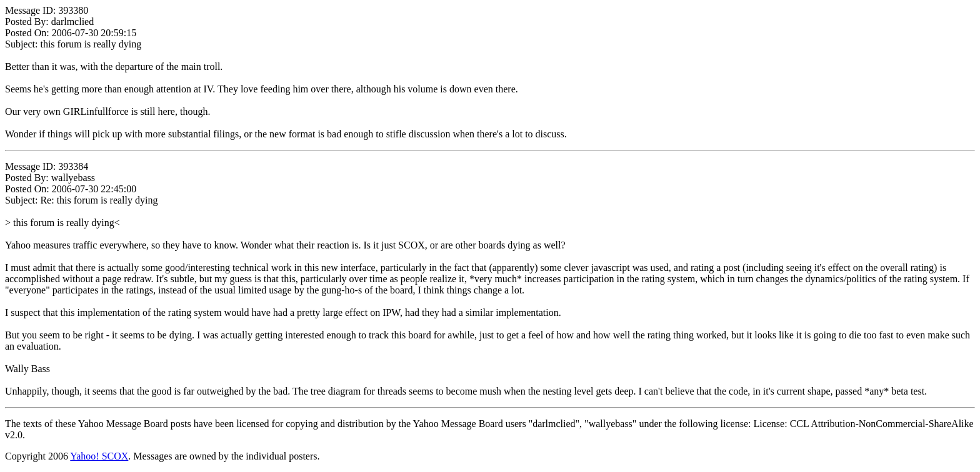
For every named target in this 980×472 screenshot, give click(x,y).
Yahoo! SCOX (99, 456)
